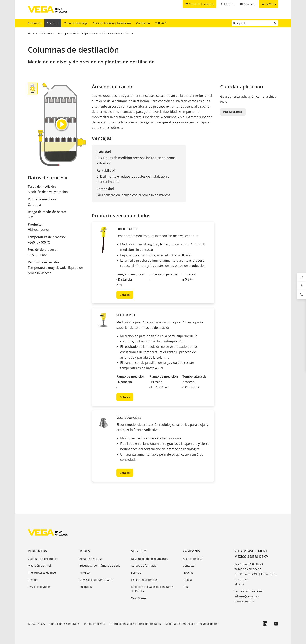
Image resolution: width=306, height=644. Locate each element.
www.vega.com (244, 601)
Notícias (188, 573)
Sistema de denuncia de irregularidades (192, 624)
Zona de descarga (76, 23)
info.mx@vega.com (247, 596)
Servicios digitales (39, 587)
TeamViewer (139, 598)
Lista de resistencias (144, 580)
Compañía (143, 23)
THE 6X (161, 23)
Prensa (187, 580)
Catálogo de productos (43, 559)
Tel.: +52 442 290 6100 (249, 591)
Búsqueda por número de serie (100, 566)
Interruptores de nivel (42, 573)
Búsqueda (86, 587)
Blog (186, 587)
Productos (35, 23)
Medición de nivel (39, 566)
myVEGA (85, 573)
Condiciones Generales (65, 624)
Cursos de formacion (145, 566)
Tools (85, 551)
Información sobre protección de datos (135, 624)
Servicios (139, 551)
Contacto (189, 566)
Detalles (125, 295)
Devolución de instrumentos (149, 559)
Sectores (53, 23)
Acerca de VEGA (193, 559)
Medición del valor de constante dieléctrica (152, 589)
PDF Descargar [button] (233, 112)
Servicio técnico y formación (112, 23)
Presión (33, 580)
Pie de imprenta (95, 624)
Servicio (136, 573)
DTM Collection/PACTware (96, 580)
